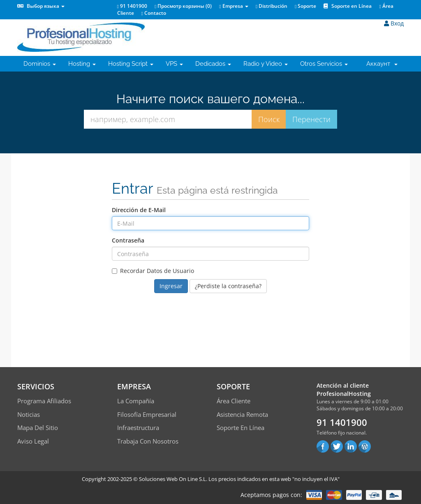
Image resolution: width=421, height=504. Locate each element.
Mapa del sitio (38, 428)
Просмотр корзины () (183, 6)
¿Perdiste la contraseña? (228, 286)
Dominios (40, 64)
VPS (174, 64)
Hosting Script (131, 64)
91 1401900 (132, 6)
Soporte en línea (241, 428)
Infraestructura (138, 428)
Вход (394, 23)
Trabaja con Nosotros (148, 441)
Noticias (29, 414)
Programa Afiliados (44, 401)
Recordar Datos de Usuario (153, 271)
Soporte (305, 6)
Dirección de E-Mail (139, 210)
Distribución (272, 6)
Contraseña (128, 240)
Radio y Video (266, 64)
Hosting (82, 64)
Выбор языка (41, 6)
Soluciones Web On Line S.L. (173, 479)
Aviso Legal (33, 441)
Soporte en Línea (348, 6)
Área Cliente (234, 401)
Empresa (234, 6)
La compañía (136, 401)
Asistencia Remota (242, 414)
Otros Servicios (324, 64)
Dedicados (213, 64)
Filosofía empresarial (147, 414)
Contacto (154, 13)
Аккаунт (382, 64)
